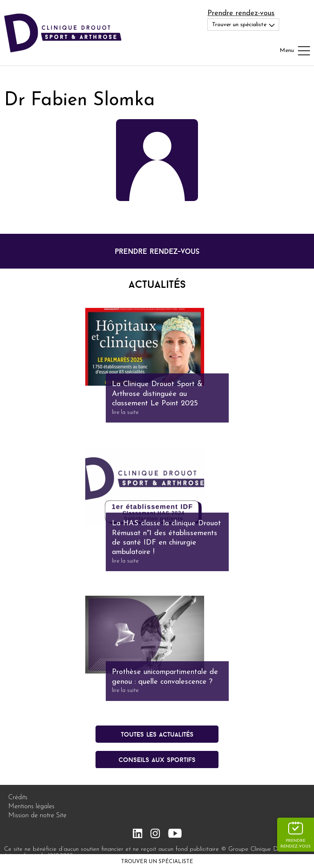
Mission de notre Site (37, 816)
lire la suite (125, 413)
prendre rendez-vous (157, 251)
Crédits (18, 798)
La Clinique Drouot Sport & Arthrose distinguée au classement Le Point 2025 (157, 394)
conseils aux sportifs (157, 759)
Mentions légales (31, 807)
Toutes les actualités (157, 734)
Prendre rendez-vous (241, 13)
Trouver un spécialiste (157, 862)
